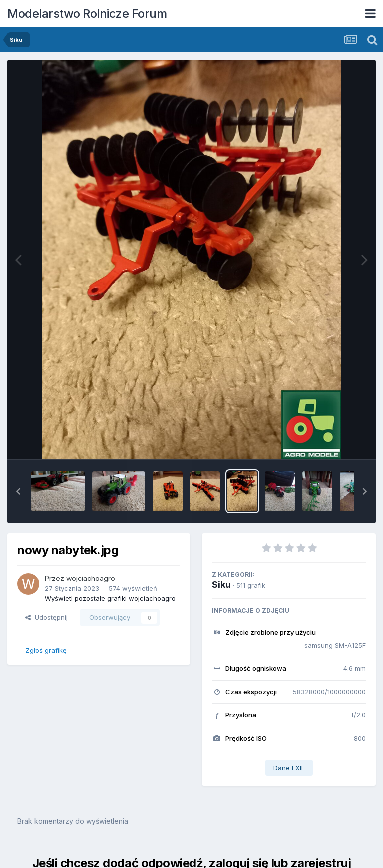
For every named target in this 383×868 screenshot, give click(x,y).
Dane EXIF (289, 768)
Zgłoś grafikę (46, 650)
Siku (221, 585)
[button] (18, 491)
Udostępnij (47, 617)
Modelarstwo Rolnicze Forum (87, 14)
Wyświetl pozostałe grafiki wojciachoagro (110, 598)
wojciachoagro (91, 578)
